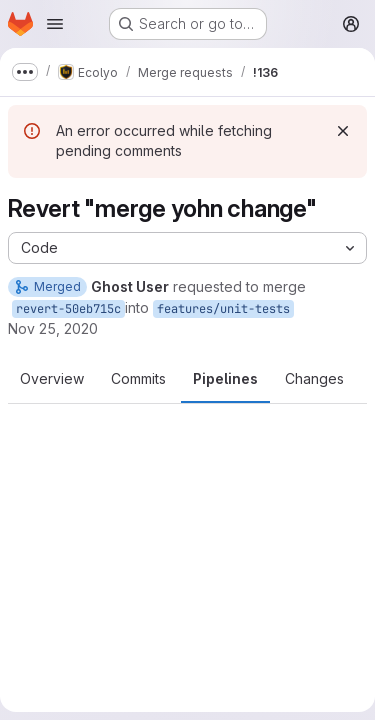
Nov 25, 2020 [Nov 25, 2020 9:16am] (53, 328)
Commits (138, 378)
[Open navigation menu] (55, 24)
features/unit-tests (223, 309)
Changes (314, 378)
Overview (52, 378)
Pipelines (225, 378)
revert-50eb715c (68, 309)
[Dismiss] (343, 131)
